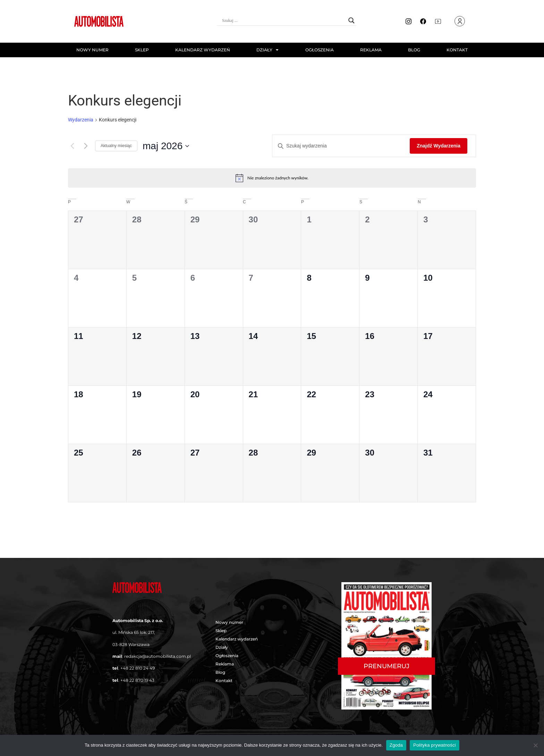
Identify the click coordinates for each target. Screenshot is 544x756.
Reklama (371, 50)
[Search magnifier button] (351, 20)
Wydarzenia (81, 120)
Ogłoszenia (320, 50)
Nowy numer (92, 50)
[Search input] (283, 20)
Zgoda (396, 745)
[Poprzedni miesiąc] (72, 146)
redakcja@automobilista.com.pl (158, 656)
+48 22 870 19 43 (137, 680)
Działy (267, 50)
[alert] (272, 178)
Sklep (142, 50)
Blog (414, 50)
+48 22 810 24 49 (138, 668)
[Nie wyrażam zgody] (535, 745)
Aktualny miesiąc (116, 146)
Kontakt (457, 50)
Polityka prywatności (435, 745)
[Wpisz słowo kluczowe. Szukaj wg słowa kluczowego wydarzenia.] (341, 146)
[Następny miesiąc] (86, 146)
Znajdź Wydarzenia (439, 146)
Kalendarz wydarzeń (203, 50)
